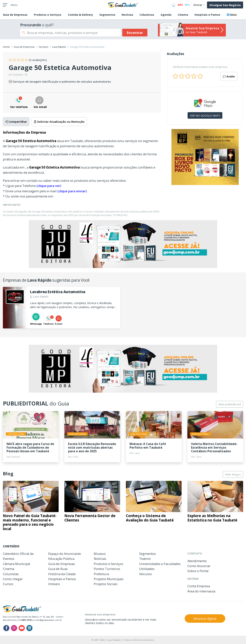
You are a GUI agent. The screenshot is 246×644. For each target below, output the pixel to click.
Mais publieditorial (230, 404)
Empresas (15, 15)
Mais (232, 15)
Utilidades (147, 569)
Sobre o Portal (198, 571)
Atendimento (197, 561)
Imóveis (54, 584)
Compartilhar (16, 122)
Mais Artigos (233, 474)
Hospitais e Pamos (207, 15)
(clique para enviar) (72, 191)
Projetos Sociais (106, 584)
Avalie (229, 76)
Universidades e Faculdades (160, 564)
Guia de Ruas (58, 569)
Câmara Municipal (17, 564)
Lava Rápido (59, 47)
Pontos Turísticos (107, 569)
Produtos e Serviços (48, 15)
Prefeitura (101, 574)
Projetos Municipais (109, 579)
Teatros (145, 559)
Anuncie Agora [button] (205, 619)
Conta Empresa (199, 586)
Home (6, 47)
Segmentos (107, 15)
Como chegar (13, 579)
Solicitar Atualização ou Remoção (59, 122)
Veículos (145, 574)
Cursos (8, 584)
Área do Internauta (201, 591)
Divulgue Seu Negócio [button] (225, 5)
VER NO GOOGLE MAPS (205, 116)
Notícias (127, 15)
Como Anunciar (199, 566)
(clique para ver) (49, 186)
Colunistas (147, 15)
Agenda (166, 15)
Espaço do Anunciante (65, 554)
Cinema (183, 15)
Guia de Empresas (24, 47)
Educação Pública (61, 559)
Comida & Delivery (80, 15)
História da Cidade (62, 574)
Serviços (44, 47)
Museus (100, 554)
